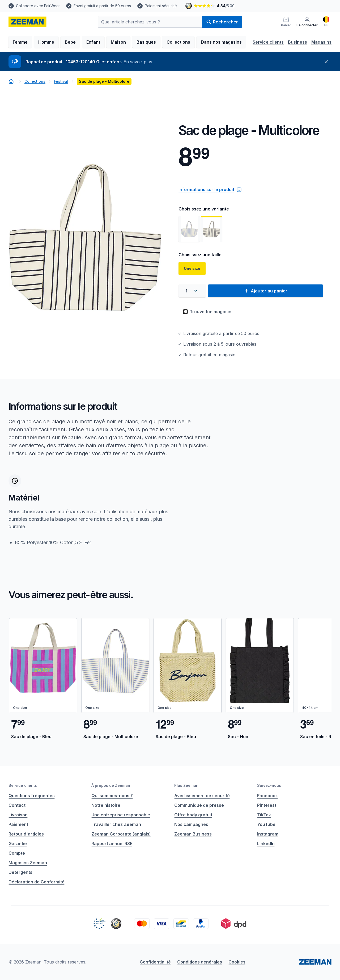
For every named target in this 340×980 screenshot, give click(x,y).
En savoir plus (138, 62)
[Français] (326, 22)
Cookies (237, 962)
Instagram (268, 834)
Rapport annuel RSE (112, 843)
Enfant (93, 42)
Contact (17, 805)
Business (297, 42)
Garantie (18, 843)
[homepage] (27, 22)
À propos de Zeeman (111, 785)
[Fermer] (326, 62)
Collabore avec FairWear (38, 6)
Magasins (321, 42)
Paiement (18, 824)
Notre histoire (106, 805)
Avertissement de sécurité (202, 796)
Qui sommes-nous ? (112, 796)
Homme (46, 42)
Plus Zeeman (186, 785)
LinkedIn (266, 843)
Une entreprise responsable (121, 815)
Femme (20, 42)
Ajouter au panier (266, 291)
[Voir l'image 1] (189, 229)
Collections (178, 42)
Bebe (70, 42)
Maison (118, 42)
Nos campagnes (191, 824)
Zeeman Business (193, 834)
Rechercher (222, 22)
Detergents (20, 872)
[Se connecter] (307, 22)
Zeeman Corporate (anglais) (121, 834)
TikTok (264, 815)
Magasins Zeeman (28, 863)
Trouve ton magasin (207, 312)
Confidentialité (155, 962)
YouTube (266, 824)
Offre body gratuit (193, 815)
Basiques (146, 42)
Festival (61, 81)
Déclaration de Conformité (37, 882)
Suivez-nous (269, 785)
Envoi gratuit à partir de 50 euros (102, 6)
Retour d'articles (26, 834)
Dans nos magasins (221, 42)
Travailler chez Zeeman (116, 824)
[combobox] (192, 291)
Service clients (268, 42)
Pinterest (267, 805)
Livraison (18, 815)
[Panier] (286, 22)
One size (192, 268)
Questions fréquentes (32, 796)
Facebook (267, 796)
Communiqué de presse (199, 805)
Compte (17, 853)
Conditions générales (200, 962)
